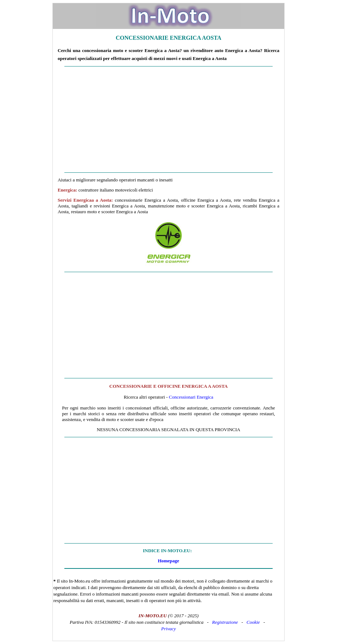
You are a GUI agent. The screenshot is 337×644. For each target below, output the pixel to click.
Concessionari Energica (191, 397)
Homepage (168, 561)
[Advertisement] (168, 120)
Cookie (253, 622)
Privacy (168, 629)
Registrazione (225, 622)
